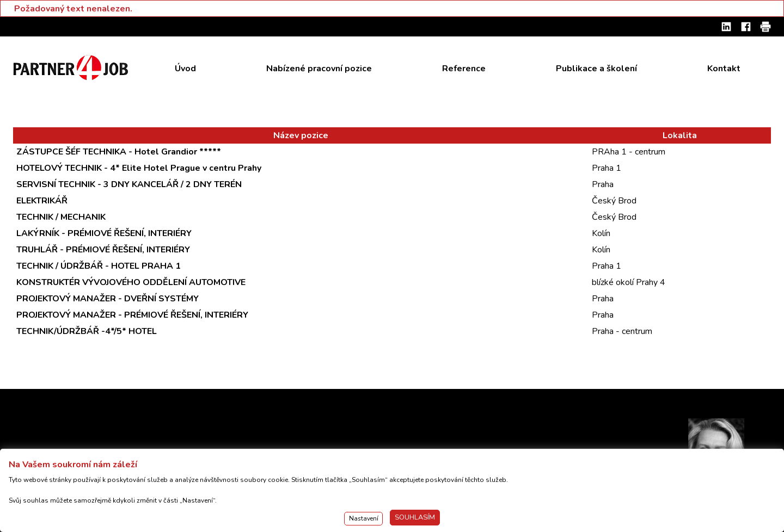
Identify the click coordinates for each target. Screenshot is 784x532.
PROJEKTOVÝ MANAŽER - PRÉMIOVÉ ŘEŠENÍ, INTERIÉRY (132, 315)
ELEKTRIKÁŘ (42, 201)
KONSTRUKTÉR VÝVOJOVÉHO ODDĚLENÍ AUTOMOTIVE (131, 282)
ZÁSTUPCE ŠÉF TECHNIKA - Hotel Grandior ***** (119, 152)
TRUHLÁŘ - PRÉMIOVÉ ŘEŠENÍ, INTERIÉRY (103, 250)
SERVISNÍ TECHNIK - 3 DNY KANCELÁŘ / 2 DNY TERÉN (129, 184)
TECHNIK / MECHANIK (61, 217)
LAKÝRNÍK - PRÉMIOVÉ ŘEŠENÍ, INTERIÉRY (104, 233)
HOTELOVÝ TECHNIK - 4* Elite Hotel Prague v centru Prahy (139, 168)
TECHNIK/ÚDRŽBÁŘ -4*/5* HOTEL (87, 331)
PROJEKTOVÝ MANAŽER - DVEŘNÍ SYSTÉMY (108, 299)
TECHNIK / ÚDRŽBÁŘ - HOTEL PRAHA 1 (99, 266)
